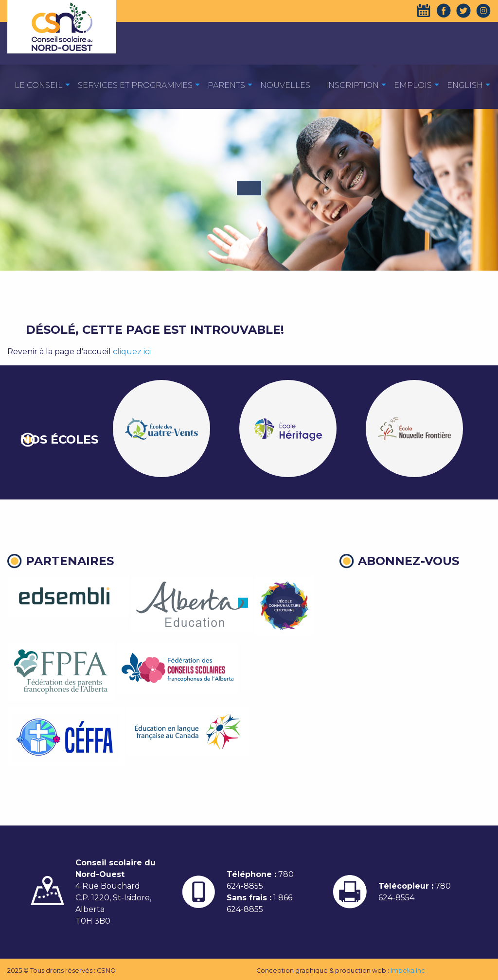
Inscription (352, 85)
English (465, 85)
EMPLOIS (413, 85)
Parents (226, 85)
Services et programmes (135, 85)
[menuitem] (39, 85)
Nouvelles (285, 85)
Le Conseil (39, 85)
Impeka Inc (408, 971)
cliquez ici (132, 352)
